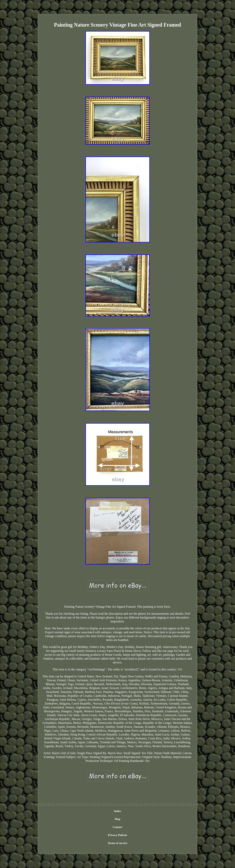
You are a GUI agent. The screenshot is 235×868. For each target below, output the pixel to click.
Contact (117, 827)
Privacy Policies (117, 835)
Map (118, 819)
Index (117, 811)
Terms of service (117, 843)
